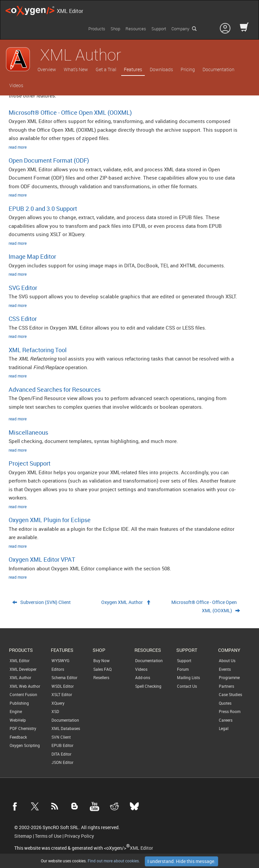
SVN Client (61, 737)
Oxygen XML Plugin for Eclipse (50, 520)
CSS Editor (23, 319)
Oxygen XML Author (122, 602)
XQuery (58, 703)
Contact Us (187, 686)
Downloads (161, 69)
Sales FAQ (102, 669)
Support (159, 29)
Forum (183, 669)
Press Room (230, 711)
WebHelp (18, 720)
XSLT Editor (62, 694)
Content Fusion (23, 694)
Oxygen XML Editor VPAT (42, 559)
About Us (227, 660)
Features (133, 69)
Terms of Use (48, 836)
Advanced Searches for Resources (55, 389)
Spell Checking (148, 686)
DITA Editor (61, 754)
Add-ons (143, 677)
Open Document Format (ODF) (49, 160)
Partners (226, 686)
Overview (47, 69)
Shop (115, 29)
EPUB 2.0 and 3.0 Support (43, 209)
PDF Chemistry (23, 728)
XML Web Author (25, 686)
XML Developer (23, 669)
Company (180, 29)
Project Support (30, 463)
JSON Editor (62, 762)
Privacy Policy (79, 836)
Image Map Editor (32, 256)
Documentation (218, 69)
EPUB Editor (62, 745)
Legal (224, 728)
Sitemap (23, 836)
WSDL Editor (63, 686)
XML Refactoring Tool (38, 350)
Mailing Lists (188, 677)
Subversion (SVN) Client (45, 602)
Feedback (18, 737)
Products (97, 29)
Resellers (101, 677)
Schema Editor (64, 677)
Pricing (188, 69)
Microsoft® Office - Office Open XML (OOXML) (70, 112)
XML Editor (20, 660)
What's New (76, 69)
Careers (226, 720)
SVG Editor (23, 288)
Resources (136, 29)
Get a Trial (106, 69)
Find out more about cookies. (113, 861)
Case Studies (230, 694)
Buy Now (101, 660)
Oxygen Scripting (25, 745)
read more (18, 147)
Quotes (225, 703)
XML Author (20, 677)
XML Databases (66, 728)
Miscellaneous (28, 432)
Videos (16, 85)
